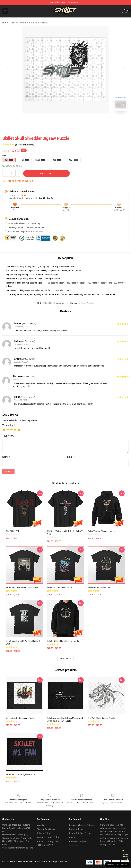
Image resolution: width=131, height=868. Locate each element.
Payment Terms (76, 829)
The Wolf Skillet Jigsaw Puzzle (101, 718)
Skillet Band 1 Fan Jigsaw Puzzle (20, 774)
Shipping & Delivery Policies (81, 825)
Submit (8, 471)
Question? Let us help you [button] (117, 865)
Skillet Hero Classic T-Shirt (99, 588)
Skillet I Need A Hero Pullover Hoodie (63, 641)
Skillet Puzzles (41, 23)
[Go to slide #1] (58, 119)
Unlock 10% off (126, 855)
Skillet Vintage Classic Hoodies (101, 531)
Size (4, 155)
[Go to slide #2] (73, 119)
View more (66, 658)
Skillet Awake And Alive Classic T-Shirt (23, 588)
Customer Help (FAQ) (79, 841)
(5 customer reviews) (25, 145)
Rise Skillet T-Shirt (14, 531)
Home (5, 23)
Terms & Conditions (46, 829)
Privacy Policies (44, 833)
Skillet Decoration (21, 23)
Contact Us (74, 837)
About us (41, 825)
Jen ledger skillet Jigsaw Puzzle (20, 718)
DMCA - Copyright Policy (48, 837)
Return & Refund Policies (80, 833)
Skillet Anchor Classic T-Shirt (59, 588)
